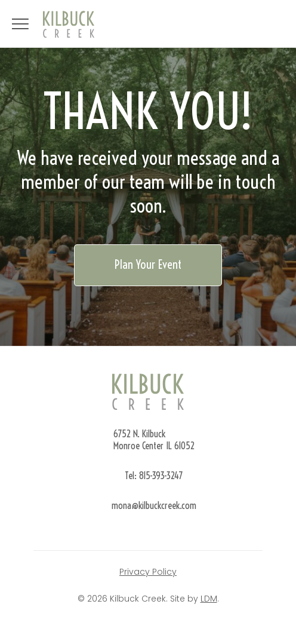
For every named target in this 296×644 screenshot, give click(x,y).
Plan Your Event (148, 264)
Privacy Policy (148, 572)
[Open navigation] (20, 24)
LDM (209, 599)
